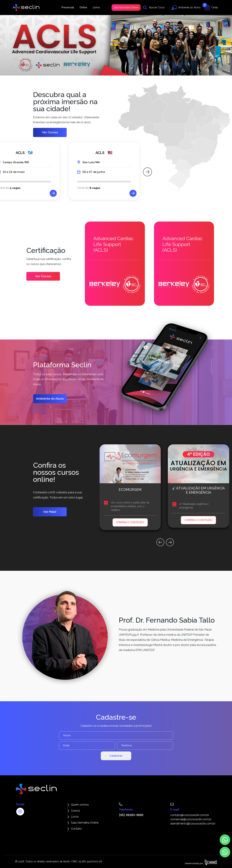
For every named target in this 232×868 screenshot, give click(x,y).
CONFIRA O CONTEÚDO (130, 522)
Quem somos (80, 805)
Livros (96, 7)
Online (83, 7)
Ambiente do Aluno (50, 399)
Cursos (75, 811)
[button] (116, 45)
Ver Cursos (50, 132)
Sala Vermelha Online (126, 7)
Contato (76, 829)
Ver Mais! (50, 512)
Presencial (68, 7)
